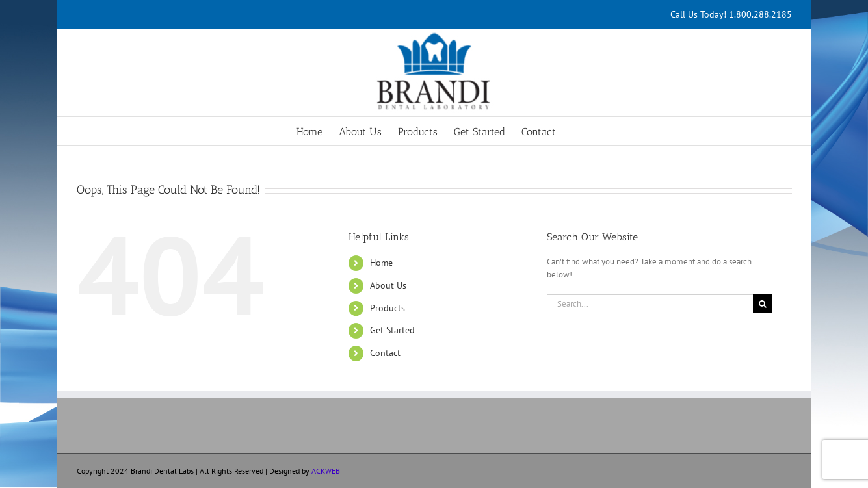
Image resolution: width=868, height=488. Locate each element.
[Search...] (650, 304)
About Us (388, 285)
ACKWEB (326, 471)
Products (388, 308)
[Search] (762, 304)
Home (381, 263)
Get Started (392, 330)
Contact (385, 353)
